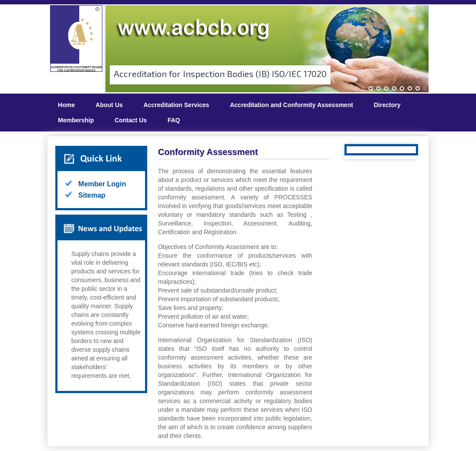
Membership (76, 120)
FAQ (174, 120)
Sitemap (92, 195)
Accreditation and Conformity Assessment (292, 105)
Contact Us (131, 120)
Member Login (102, 184)
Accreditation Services (176, 105)
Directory (387, 105)
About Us (109, 105)
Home (66, 105)
